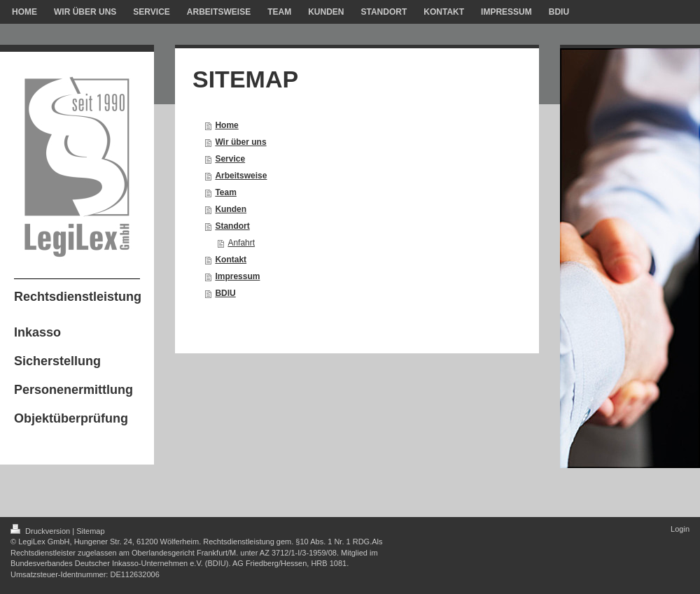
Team (225, 192)
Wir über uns (240, 142)
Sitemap (90, 531)
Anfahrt (241, 243)
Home (226, 125)
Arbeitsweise (241, 176)
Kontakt (231, 260)
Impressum (237, 276)
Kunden (231, 209)
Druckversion (41, 531)
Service (230, 159)
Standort (232, 226)
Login (680, 529)
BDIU (225, 293)
